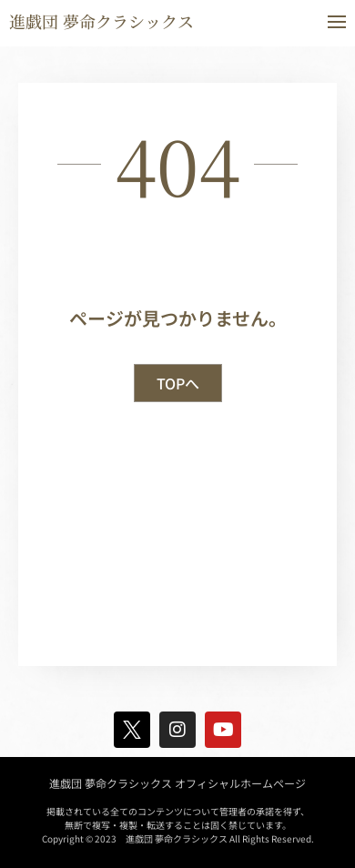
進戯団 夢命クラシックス (101, 21)
